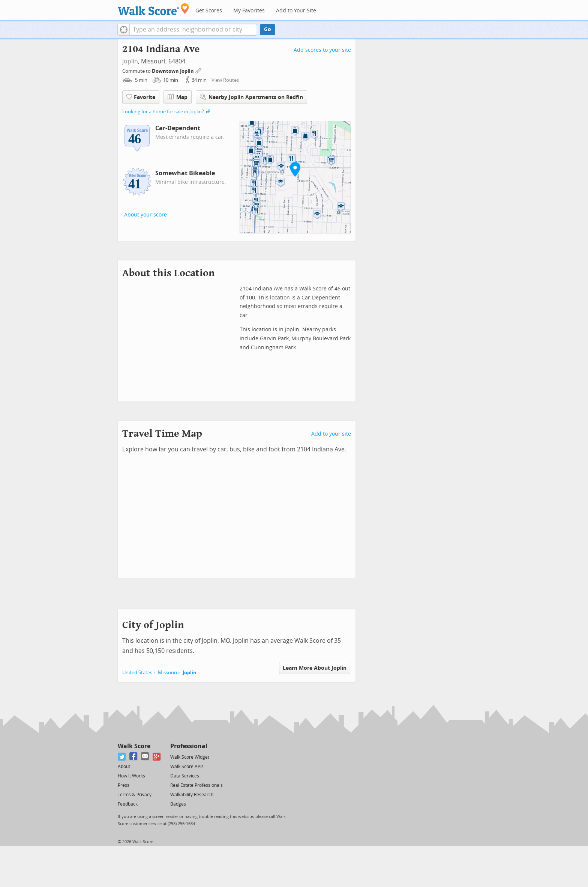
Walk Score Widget (190, 757)
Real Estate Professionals (196, 785)
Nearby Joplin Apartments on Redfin (251, 97)
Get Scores (209, 11)
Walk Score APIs (187, 767)
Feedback (128, 804)
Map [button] (178, 97)
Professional (189, 746)
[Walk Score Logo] (154, 9)
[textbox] (193, 30)
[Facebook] (134, 757)
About (124, 767)
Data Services (185, 776)
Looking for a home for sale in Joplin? (163, 112)
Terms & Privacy (135, 795)
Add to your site (331, 434)
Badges (178, 804)
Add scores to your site (322, 50)
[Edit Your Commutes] (199, 70)
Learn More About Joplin (315, 668)
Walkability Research (192, 795)
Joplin (130, 61)
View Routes (225, 80)
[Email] (145, 757)
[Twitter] (122, 757)
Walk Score (134, 746)
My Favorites (249, 11)
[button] (124, 30)
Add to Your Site (296, 11)
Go (268, 29)
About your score (145, 215)
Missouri (167, 673)
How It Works (131, 776)
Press (124, 785)
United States (137, 673)
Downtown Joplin (173, 71)
